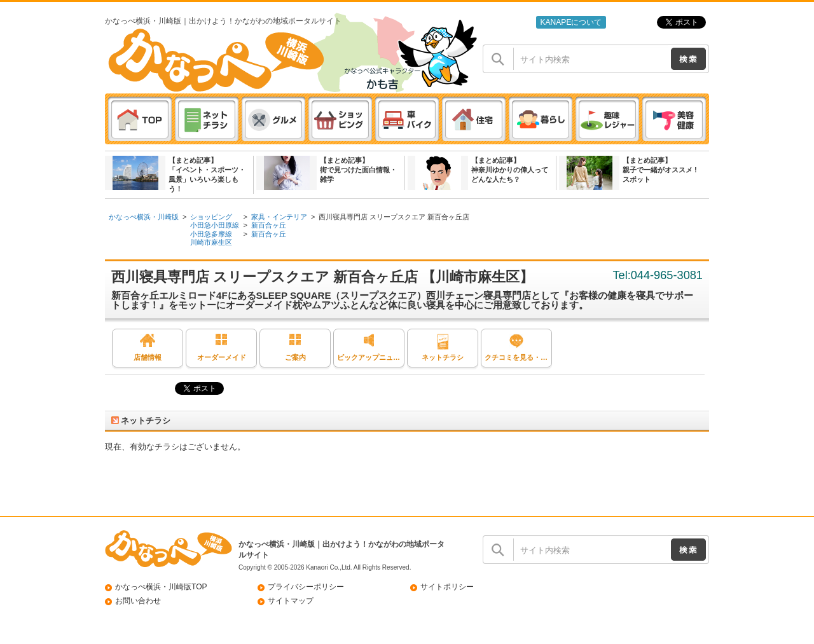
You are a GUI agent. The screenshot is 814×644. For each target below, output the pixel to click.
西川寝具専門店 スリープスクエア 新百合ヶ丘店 (394, 217)
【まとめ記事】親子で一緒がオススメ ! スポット (660, 170)
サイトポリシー (447, 587)
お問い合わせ (138, 601)
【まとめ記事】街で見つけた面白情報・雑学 (358, 170)
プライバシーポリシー (306, 587)
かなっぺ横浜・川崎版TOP (161, 587)
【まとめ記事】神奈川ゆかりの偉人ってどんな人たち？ (510, 170)
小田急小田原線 (215, 225)
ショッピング (211, 217)
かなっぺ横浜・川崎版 (144, 217)
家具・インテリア (279, 217)
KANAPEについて (571, 22)
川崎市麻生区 (211, 242)
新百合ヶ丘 (269, 225)
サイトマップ (291, 601)
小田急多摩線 (211, 234)
